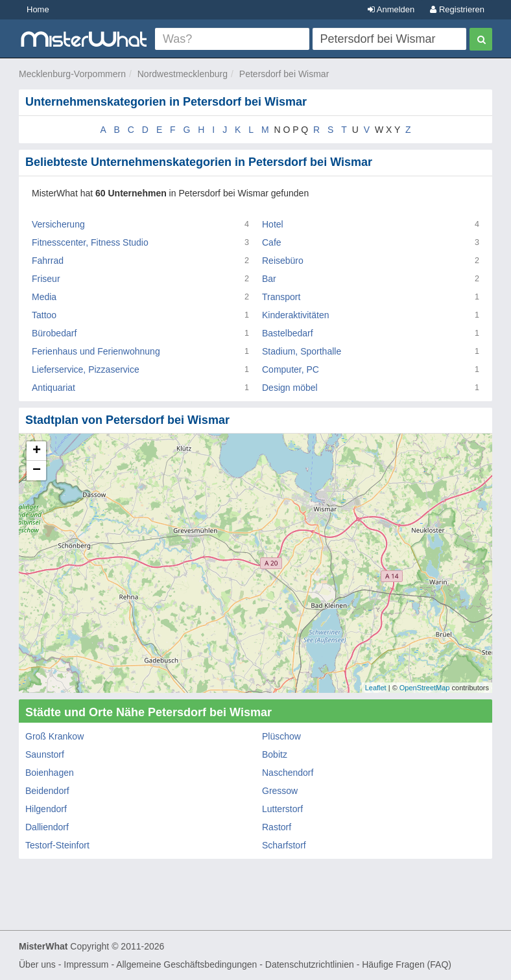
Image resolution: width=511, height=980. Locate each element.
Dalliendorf (47, 827)
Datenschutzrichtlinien (310, 964)
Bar (269, 279)
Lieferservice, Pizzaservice (86, 369)
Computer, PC (291, 369)
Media (44, 297)
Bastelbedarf (288, 333)
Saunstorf (45, 754)
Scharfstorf (284, 845)
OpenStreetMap (425, 688)
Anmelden (391, 9)
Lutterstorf (282, 809)
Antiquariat (53, 388)
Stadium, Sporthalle (302, 351)
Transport (281, 297)
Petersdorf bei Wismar (284, 74)
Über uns (37, 964)
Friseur (46, 279)
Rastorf (277, 827)
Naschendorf (288, 773)
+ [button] (37, 451)
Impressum (86, 964)
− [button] (37, 471)
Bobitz (275, 754)
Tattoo (44, 315)
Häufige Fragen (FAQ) (407, 964)
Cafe (272, 242)
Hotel (273, 224)
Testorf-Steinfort (57, 845)
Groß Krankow (54, 736)
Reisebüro (283, 261)
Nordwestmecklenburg (183, 74)
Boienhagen (50, 773)
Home (38, 9)
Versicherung (58, 224)
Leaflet (376, 688)
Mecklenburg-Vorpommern (72, 74)
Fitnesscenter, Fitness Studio (90, 242)
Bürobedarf (54, 333)
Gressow (280, 791)
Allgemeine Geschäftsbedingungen (186, 964)
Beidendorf (47, 791)
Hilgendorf (46, 809)
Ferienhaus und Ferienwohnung (96, 351)
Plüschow (281, 736)
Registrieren (457, 9)
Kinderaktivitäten (296, 315)
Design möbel (290, 388)
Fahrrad (48, 261)
